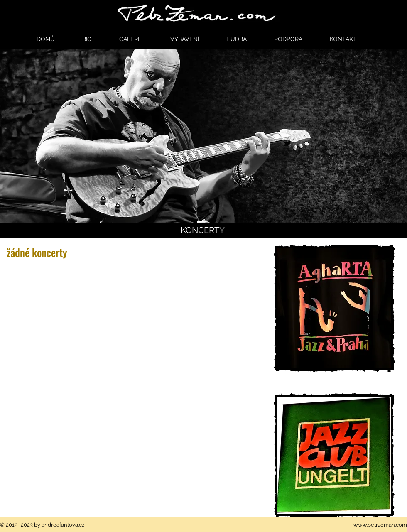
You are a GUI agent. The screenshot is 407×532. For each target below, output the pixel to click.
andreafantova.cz (63, 525)
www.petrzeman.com (380, 525)
